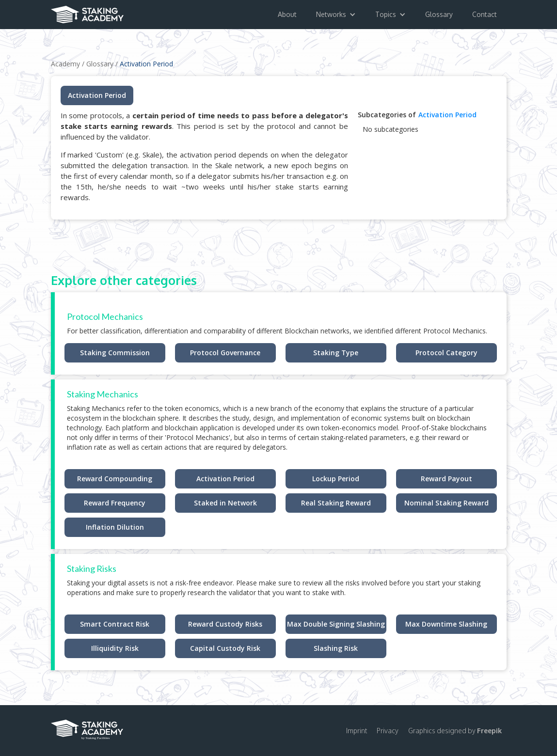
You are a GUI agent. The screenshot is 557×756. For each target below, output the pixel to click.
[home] (87, 12)
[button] (336, 15)
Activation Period (146, 64)
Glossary (439, 14)
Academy (65, 64)
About (287, 14)
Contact (485, 14)
